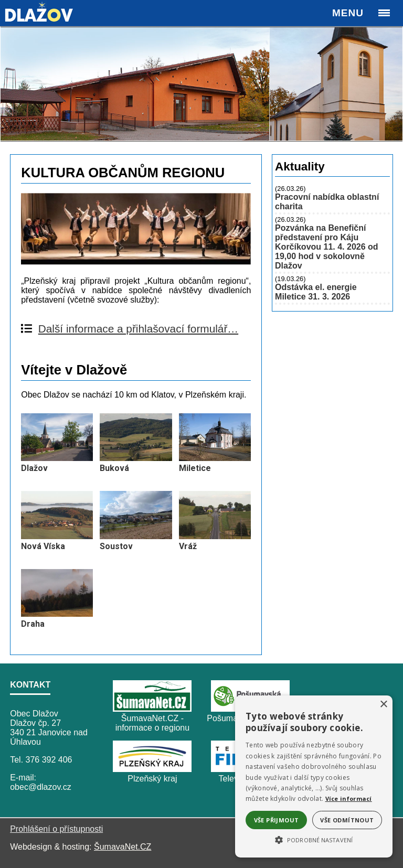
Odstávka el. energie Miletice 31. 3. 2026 (316, 292)
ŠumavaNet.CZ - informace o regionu (152, 723)
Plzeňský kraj (152, 779)
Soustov (116, 546)
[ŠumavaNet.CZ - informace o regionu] (152, 709)
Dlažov (34, 468)
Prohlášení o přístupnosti (56, 829)
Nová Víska (43, 546)
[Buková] (136, 458)
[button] (314, 839)
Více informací (349, 799)
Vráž (188, 546)
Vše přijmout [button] (277, 820)
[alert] (314, 776)
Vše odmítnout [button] (347, 820)
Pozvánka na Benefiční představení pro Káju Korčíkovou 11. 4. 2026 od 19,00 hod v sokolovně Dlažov (327, 247)
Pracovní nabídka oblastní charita (327, 202)
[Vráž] (215, 536)
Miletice (195, 468)
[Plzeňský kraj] (152, 769)
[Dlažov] (57, 458)
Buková (114, 468)
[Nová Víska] (57, 536)
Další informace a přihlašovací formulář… (138, 329)
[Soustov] (136, 536)
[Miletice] (215, 458)
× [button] (383, 705)
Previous (14, 84)
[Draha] (57, 614)
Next (389, 84)
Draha (33, 624)
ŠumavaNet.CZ (123, 847)
